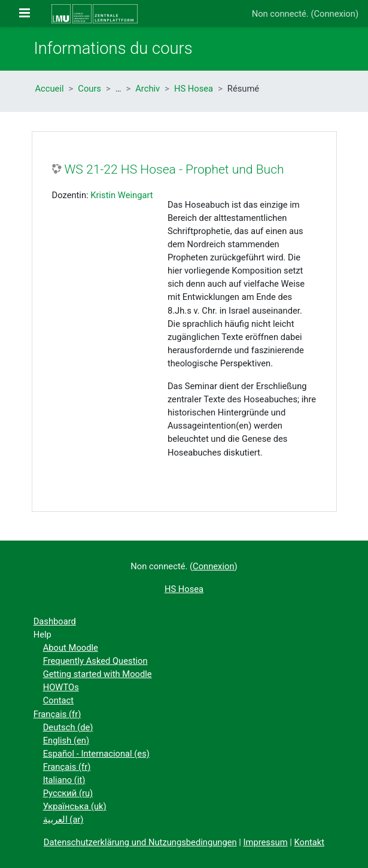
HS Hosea (194, 89)
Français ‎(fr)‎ (57, 714)
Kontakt (309, 842)
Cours (89, 89)
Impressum (266, 842)
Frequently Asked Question (95, 661)
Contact (58, 700)
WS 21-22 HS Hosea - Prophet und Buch (174, 169)
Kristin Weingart (121, 195)
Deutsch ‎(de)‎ (68, 727)
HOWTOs (61, 687)
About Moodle (71, 648)
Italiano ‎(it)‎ (64, 780)
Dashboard (55, 621)
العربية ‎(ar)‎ (63, 820)
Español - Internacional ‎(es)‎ (96, 754)
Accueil (50, 89)
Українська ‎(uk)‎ (75, 806)
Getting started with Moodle (98, 674)
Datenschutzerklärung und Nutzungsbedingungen (140, 842)
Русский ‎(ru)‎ (68, 793)
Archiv (147, 89)
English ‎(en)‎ (66, 740)
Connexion (334, 14)
